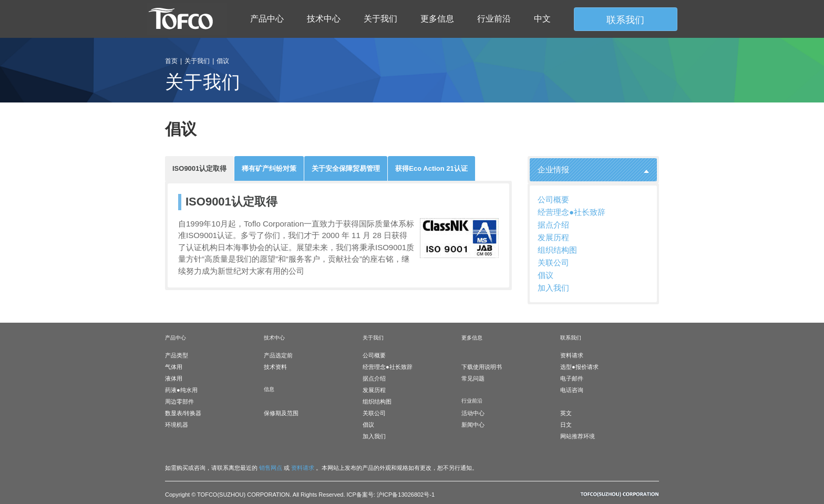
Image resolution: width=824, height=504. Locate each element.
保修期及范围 (281, 413)
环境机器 (177, 425)
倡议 (545, 275)
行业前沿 (494, 19)
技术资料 (275, 367)
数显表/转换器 (183, 413)
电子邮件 (572, 378)
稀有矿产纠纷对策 (269, 168)
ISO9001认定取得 (199, 168)
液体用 (174, 378)
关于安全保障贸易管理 (346, 168)
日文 (566, 425)
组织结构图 (557, 250)
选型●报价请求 (579, 367)
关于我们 (380, 19)
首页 (171, 61)
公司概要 (553, 199)
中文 (542, 19)
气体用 (174, 367)
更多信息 (437, 19)
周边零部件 (179, 402)
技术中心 (324, 19)
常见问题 (473, 378)
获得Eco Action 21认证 (431, 168)
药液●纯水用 (181, 390)
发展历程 (553, 237)
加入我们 (553, 288)
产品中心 (267, 19)
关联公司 (553, 263)
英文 (566, 413)
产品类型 (177, 355)
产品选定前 (278, 355)
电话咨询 (572, 390)
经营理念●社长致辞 (571, 212)
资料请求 (572, 355)
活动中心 (473, 413)
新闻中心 (473, 425)
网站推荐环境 (578, 436)
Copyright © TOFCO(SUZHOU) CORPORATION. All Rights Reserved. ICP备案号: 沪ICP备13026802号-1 (300, 495)
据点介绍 (553, 225)
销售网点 (271, 468)
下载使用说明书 (482, 367)
